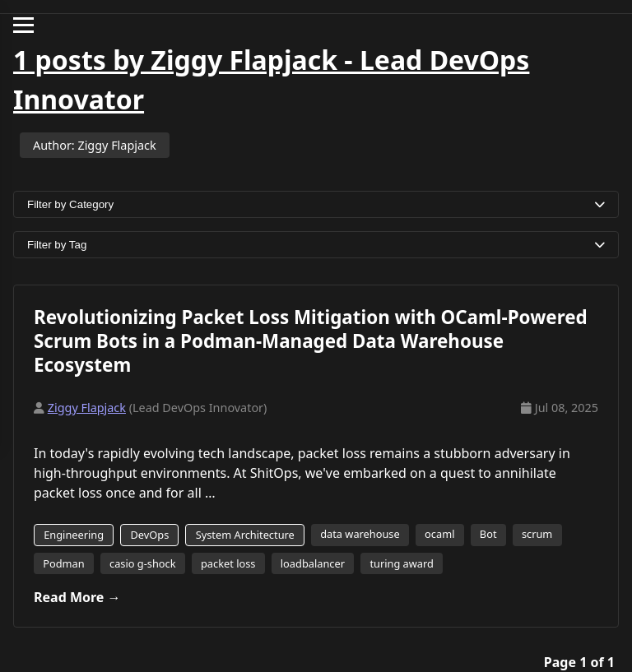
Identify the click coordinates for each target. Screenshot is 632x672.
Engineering (74, 535)
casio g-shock (143, 563)
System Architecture (245, 535)
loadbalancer (313, 563)
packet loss (228, 563)
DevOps (149, 535)
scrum (537, 534)
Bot (488, 534)
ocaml (439, 534)
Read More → (77, 597)
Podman (63, 563)
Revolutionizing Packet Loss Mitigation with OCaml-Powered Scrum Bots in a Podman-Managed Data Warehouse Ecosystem (311, 341)
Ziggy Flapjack (87, 408)
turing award (402, 563)
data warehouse (360, 534)
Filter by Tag (316, 245)
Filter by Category (316, 204)
